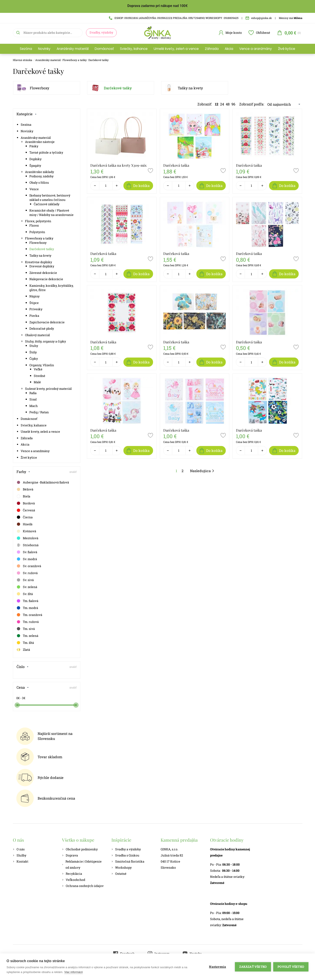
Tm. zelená (27, 636)
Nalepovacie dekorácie (46, 279)
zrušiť (73, 472)
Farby (23, 472)
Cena (23, 687)
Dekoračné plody (42, 328)
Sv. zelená (27, 587)
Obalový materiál (37, 335)
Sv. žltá (25, 594)
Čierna (24, 517)
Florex (34, 225)
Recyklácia (72, 874)
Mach (34, 406)
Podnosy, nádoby (41, 176)
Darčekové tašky (99, 60)
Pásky (34, 146)
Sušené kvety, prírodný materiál (48, 389)
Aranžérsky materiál (73, 49)
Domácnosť (104, 49)
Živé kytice (287, 49)
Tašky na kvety (190, 88)
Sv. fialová (27, 552)
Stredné (40, 376)
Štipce (34, 303)
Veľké (38, 369)
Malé (37, 382)
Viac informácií (73, 972)
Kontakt (21, 861)
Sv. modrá (27, 559)
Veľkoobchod (74, 880)
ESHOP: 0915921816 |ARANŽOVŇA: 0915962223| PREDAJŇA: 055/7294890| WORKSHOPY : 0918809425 (174, 18)
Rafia (33, 393)
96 (233, 104)
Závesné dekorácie (43, 273)
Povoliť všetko (291, 967)
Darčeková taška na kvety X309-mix (118, 165)
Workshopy (122, 867)
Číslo (23, 667)
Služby (20, 855)
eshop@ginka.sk (259, 18)
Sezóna (26, 49)
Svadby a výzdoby (126, 849)
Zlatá (23, 650)
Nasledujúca (202, 471)
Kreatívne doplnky (39, 262)
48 (228, 104)
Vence (34, 189)
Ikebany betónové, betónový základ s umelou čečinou (50, 198)
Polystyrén (37, 232)
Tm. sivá (26, 629)
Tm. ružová (28, 622)
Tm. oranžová (29, 615)
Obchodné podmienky (80, 849)
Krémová (26, 531)
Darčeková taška (176, 165)
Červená (26, 510)
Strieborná (27, 545)
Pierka (34, 316)
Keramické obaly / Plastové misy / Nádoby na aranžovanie (51, 213)
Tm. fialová (27, 601)
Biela (23, 496)
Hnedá (24, 524)
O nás (19, 849)
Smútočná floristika (128, 861)
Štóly (33, 352)
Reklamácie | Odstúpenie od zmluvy (82, 864)
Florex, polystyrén (38, 221)
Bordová (26, 503)
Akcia (229, 49)
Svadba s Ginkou (125, 855)
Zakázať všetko (253, 967)
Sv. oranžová (29, 566)
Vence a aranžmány (256, 49)
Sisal (33, 399)
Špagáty (35, 165)
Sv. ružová (27, 573)
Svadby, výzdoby (101, 32)
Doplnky (35, 159)
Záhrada (212, 49)
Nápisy (35, 296)
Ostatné (119, 874)
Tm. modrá (27, 608)
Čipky (34, 359)
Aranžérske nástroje (40, 142)
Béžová (25, 489)
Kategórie (27, 114)
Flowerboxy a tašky (75, 60)
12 (217, 104)
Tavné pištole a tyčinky (46, 152)
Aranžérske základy (40, 172)
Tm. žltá (25, 643)
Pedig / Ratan (39, 412)
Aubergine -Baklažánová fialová (43, 482)
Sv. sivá (25, 580)
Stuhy (34, 346)
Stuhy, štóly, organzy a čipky (45, 341)
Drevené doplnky (42, 266)
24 (222, 104)
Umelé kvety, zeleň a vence (176, 49)
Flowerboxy (40, 88)
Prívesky (36, 309)
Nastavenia (217, 967)
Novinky (44, 49)
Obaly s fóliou (39, 182)
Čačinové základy (47, 204)
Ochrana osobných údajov (83, 886)
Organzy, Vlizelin (42, 365)
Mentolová (27, 538)
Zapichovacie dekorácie (47, 322)
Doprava (70, 855)
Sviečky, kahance (134, 49)
